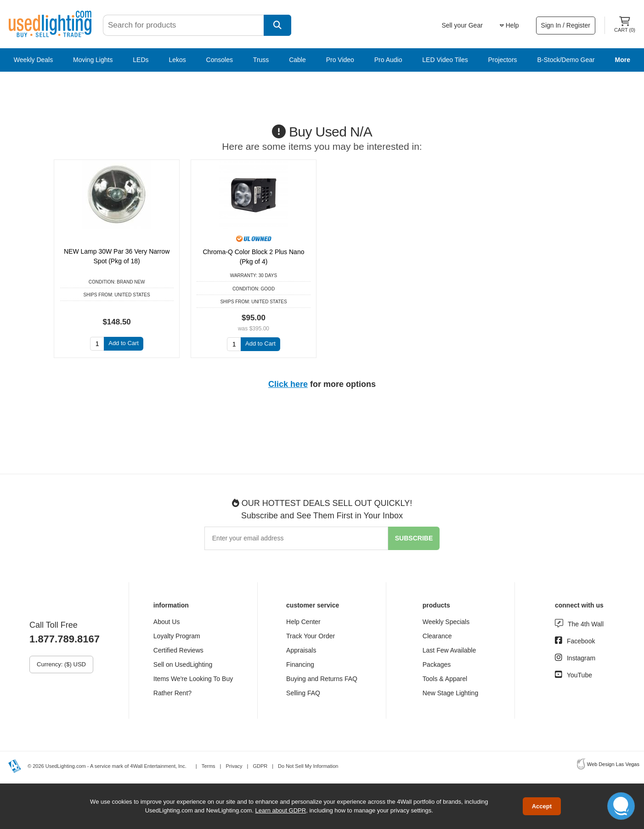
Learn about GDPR (281, 810)
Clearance (437, 636)
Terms (209, 766)
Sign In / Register (566, 25)
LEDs (141, 60)
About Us (167, 622)
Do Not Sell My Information (308, 766)
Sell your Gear (462, 25)
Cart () (625, 25)
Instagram (581, 658)
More (623, 60)
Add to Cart (124, 343)
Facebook (581, 641)
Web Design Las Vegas (613, 764)
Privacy (234, 766)
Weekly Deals (33, 60)
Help (509, 25)
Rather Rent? (172, 693)
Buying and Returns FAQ (322, 679)
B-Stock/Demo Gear (566, 60)
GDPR (260, 766)
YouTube (579, 675)
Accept (542, 806)
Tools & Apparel (445, 679)
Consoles (220, 60)
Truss (261, 60)
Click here (288, 384)
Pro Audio (388, 60)
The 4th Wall (586, 624)
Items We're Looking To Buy (193, 679)
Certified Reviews (178, 650)
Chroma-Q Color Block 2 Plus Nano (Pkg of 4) (254, 257)
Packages (437, 664)
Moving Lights (93, 60)
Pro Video (340, 60)
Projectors (503, 60)
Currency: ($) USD (61, 664)
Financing (300, 664)
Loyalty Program (177, 636)
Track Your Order (311, 636)
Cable (297, 60)
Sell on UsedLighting (183, 664)
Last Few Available (449, 650)
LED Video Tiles (445, 60)
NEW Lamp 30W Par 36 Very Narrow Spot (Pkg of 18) (117, 256)
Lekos (177, 60)
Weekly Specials (446, 622)
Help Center (303, 622)
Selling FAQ (303, 693)
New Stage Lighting (450, 693)
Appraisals (301, 650)
